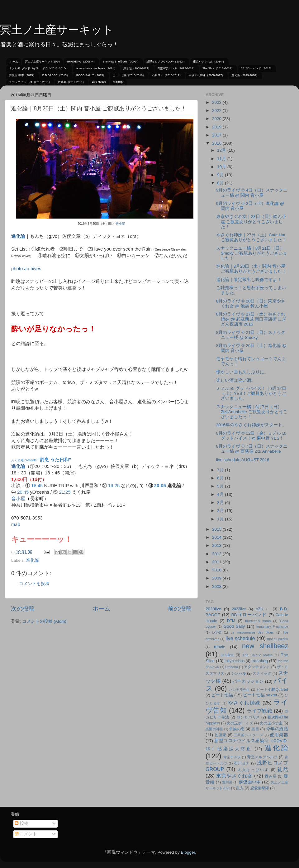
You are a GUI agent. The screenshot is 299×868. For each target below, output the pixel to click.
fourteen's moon (258, 621)
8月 (221, 183)
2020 (217, 119)
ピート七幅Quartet (272, 690)
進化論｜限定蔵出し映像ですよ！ (249, 280)
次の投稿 (23, 609)
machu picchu (278, 639)
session (227, 655)
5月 (221, 486)
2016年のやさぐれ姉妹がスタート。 (251, 425)
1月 (221, 519)
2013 (217, 545)
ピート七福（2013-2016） (129, 75)
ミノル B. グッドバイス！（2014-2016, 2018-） (39, 68)
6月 (221, 478)
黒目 (255, 729)
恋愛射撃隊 (260, 788)
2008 (217, 586)
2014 (217, 537)
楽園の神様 (214, 729)
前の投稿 (180, 609)
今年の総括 (277, 729)
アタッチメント (257, 667)
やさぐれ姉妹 (244, 703)
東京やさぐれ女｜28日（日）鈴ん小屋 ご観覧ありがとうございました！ (251, 222)
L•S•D (217, 632)
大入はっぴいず (253, 770)
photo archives (26, 269)
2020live (213, 609)
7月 (221, 470)
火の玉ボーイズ (240, 723)
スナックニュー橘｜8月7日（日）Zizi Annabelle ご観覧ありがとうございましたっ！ (252, 412)
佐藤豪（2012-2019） (72, 82)
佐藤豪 (221, 735)
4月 (221, 494)
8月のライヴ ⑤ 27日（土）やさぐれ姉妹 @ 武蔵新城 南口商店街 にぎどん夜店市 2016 (251, 319)
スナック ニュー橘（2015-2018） (30, 82)
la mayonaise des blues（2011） (96, 68)
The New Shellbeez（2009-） (121, 62)
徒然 (283, 769)
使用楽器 (279, 735)
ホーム (14, 62)
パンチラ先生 (240, 690)
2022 (217, 111)
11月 (222, 159)
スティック (262, 673)
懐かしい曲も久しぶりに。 (242, 372)
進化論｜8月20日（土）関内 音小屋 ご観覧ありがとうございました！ (251, 269)
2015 (217, 529)
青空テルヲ (232, 757)
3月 (221, 503)
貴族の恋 (237, 729)
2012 (217, 554)
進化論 (18, 236)
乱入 (240, 788)
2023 (217, 102)
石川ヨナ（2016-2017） (167, 75)
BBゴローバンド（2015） (257, 68)
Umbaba (232, 667)
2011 (217, 562)
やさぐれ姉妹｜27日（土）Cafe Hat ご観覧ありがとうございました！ (251, 237)
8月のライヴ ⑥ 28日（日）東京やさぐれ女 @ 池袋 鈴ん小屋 (251, 304)
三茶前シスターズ (249, 735)
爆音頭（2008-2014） (137, 68)
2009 (217, 578)
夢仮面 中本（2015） (22, 75)
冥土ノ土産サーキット (57, 30)
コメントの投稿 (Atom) (44, 621)
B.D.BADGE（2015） (56, 75)
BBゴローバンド (249, 615)
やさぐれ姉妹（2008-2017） (207, 75)
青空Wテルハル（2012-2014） (177, 68)
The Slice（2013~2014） (218, 68)
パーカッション (248, 681)
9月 (221, 175)
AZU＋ (263, 609)
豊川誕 (227, 782)
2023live (239, 609)
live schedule (240, 638)
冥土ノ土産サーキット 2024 (43, 62)
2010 (217, 570)
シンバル (239, 673)
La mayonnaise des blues (252, 632)
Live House (99, 82)
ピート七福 (222, 695)
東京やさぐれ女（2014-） (209, 62)
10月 (222, 167)
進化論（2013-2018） (245, 75)
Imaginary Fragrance (272, 626)
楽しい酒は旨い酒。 (236, 380)
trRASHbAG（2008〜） (81, 62)
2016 (217, 143)
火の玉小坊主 (271, 723)
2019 (217, 127)
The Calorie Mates (258, 655)
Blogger (188, 852)
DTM (231, 621)
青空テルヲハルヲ (262, 757)
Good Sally (234, 626)
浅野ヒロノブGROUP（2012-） (166, 62)
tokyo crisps (235, 661)
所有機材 (118, 82)
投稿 (21, 823)
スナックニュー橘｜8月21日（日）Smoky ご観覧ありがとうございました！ (252, 253)
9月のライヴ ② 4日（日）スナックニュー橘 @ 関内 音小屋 (252, 193)
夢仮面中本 (250, 782)
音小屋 (120, 224)
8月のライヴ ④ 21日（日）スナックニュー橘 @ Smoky (251, 335)
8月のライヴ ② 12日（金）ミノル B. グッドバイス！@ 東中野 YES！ (251, 436)
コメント (26, 834)
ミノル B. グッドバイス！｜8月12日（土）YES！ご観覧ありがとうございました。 (251, 393)
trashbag (260, 661)
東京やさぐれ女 (234, 776)
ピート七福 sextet (260, 695)
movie (220, 647)
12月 (222, 150)
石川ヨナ (242, 763)
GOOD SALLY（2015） (91, 75)
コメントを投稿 (34, 584)
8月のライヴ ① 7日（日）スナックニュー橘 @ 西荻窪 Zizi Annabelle (252, 449)
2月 (221, 511)
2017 (217, 135)
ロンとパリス (248, 717)
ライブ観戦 (259, 711)
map (16, 524)
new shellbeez (265, 646)
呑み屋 (271, 776)
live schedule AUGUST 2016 (243, 460)
